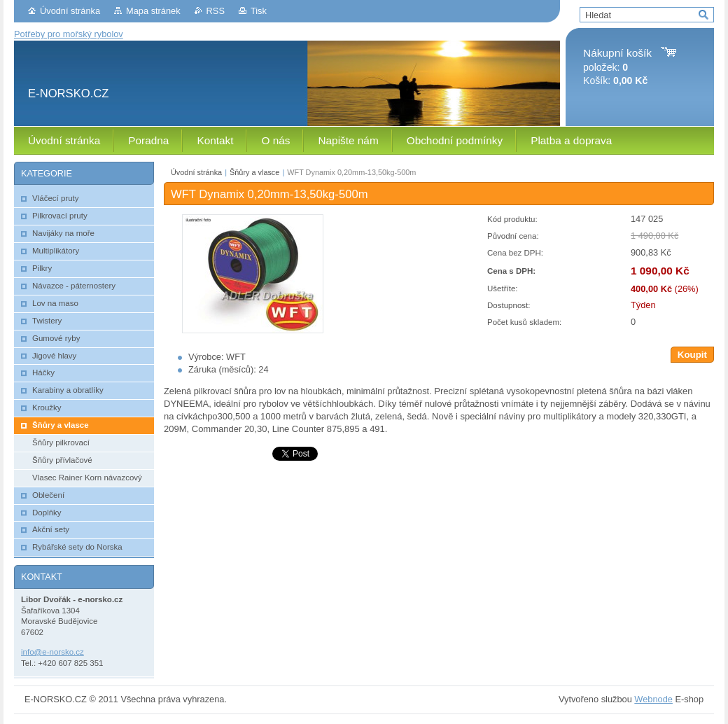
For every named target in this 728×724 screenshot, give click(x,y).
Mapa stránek (153, 11)
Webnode (653, 699)
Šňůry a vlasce (254, 172)
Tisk (259, 11)
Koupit (692, 355)
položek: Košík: (617, 67)
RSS (216, 11)
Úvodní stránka (70, 11)
